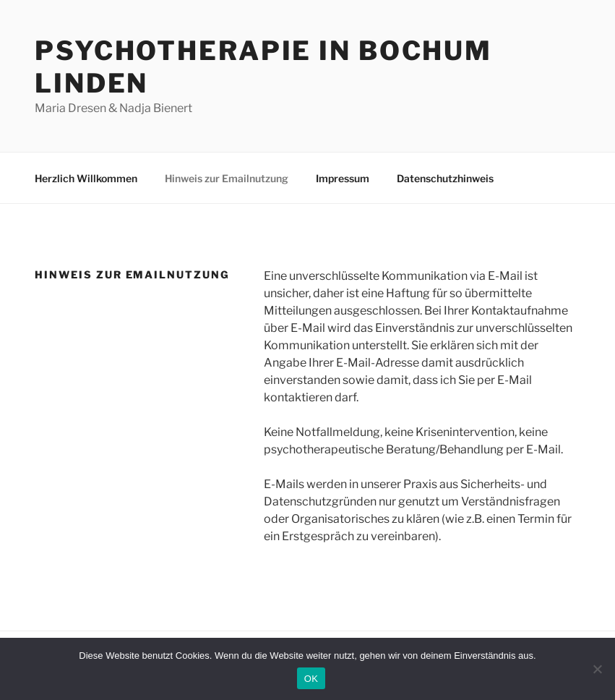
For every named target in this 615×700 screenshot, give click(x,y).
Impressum (343, 178)
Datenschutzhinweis (445, 178)
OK (311, 679)
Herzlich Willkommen (86, 178)
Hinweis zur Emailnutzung (227, 178)
